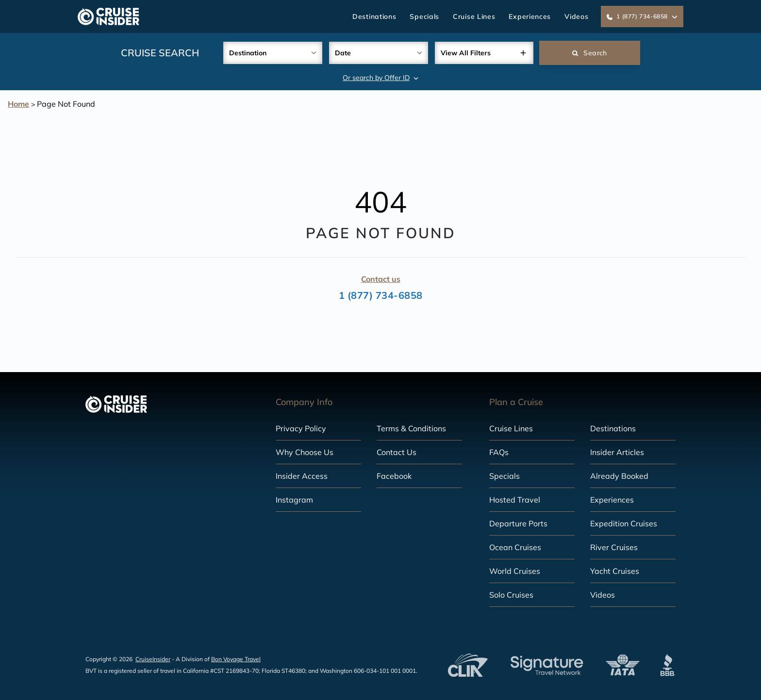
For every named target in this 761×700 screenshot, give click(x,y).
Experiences (530, 16)
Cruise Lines (474, 16)
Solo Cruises (511, 595)
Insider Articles (617, 452)
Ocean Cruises (515, 547)
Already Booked (619, 476)
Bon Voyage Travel (236, 659)
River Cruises (614, 547)
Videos (576, 16)
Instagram (294, 500)
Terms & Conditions (411, 428)
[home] (108, 16)
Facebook (394, 476)
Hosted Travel (515, 500)
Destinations (374, 16)
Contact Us (397, 452)
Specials (424, 16)
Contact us (381, 279)
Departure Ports (518, 523)
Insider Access (302, 476)
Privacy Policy (301, 428)
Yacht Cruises (615, 571)
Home (18, 104)
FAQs (499, 452)
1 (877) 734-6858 (381, 295)
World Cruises (515, 571)
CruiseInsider (153, 659)
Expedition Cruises (624, 523)
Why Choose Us (305, 452)
